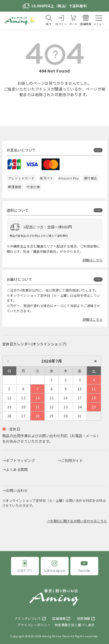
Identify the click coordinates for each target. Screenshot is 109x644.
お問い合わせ (17, 491)
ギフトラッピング (20, 460)
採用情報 (84, 618)
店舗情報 (59, 618)
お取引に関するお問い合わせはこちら (78, 521)
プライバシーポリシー (34, 625)
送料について (18, 210)
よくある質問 (17, 470)
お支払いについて (21, 150)
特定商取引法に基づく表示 (75, 625)
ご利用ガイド (72, 460)
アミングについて (28, 618)
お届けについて (19, 279)
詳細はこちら (93, 260)
